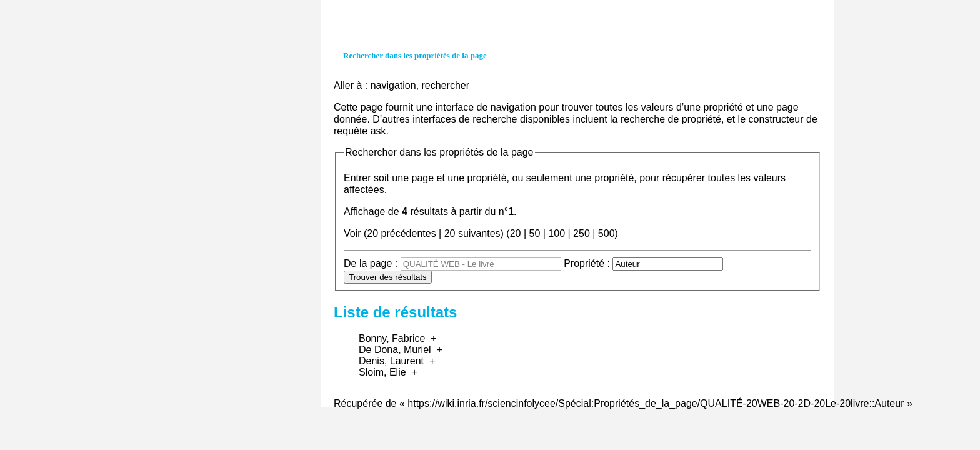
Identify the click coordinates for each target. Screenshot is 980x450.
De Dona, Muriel (395, 350)
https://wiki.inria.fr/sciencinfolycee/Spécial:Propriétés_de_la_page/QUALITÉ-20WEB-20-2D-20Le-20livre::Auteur (656, 403)
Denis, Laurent (391, 361)
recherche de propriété (671, 119)
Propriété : (587, 263)
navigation (393, 85)
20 (516, 233)
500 (607, 233)
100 (557, 233)
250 (582, 233)
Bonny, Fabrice (392, 338)
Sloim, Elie (382, 372)
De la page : (371, 263)
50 (534, 233)
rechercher (446, 85)
